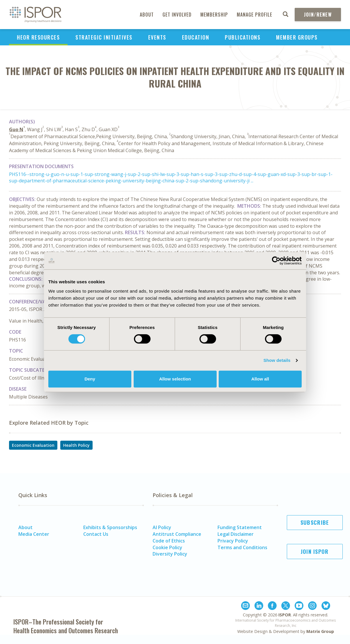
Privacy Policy (233, 541)
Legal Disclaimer (236, 534)
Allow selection (175, 379)
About (147, 15)
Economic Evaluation (33, 445)
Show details (277, 360)
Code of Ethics (169, 541)
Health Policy (76, 445)
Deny (90, 379)
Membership (214, 15)
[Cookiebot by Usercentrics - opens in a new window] (276, 261)
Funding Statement (240, 527)
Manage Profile (254, 15)
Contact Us (96, 534)
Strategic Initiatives (104, 37)
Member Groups (297, 37)
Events (157, 37)
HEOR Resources (38, 37)
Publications (243, 37)
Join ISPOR (315, 552)
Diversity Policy (170, 554)
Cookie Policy (167, 547)
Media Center (34, 534)
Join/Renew (318, 15)
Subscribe (315, 522)
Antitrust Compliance (177, 534)
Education (196, 37)
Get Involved (177, 15)
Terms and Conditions (242, 547)
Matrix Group (320, 631)
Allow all (260, 379)
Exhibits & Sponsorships (110, 527)
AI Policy (162, 527)
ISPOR (285, 615)
